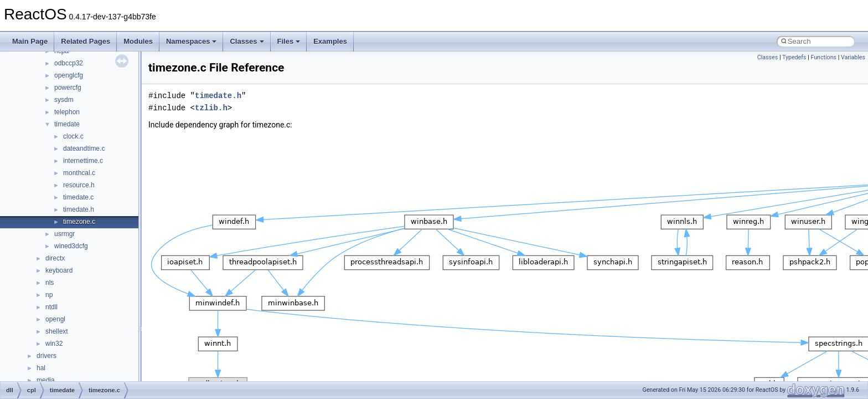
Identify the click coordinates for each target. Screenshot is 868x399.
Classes (247, 41)
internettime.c (83, 161)
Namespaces (192, 41)
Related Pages (86, 41)
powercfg (68, 88)
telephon (67, 112)
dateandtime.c (84, 149)
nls (50, 283)
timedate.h (79, 209)
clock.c (73, 136)
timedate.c (78, 197)
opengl (55, 319)
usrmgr (64, 234)
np (49, 295)
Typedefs (794, 57)
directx (55, 258)
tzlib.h (211, 108)
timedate (67, 124)
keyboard (59, 270)
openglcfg (69, 75)
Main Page (30, 41)
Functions (823, 57)
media (46, 380)
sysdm (64, 100)
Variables (853, 57)
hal (41, 368)
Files (289, 41)
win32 (54, 344)
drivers (46, 356)
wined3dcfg (71, 246)
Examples (330, 41)
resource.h (79, 185)
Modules (138, 41)
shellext (57, 331)
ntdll (51, 307)
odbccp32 (69, 63)
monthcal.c (79, 173)
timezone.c (79, 222)
